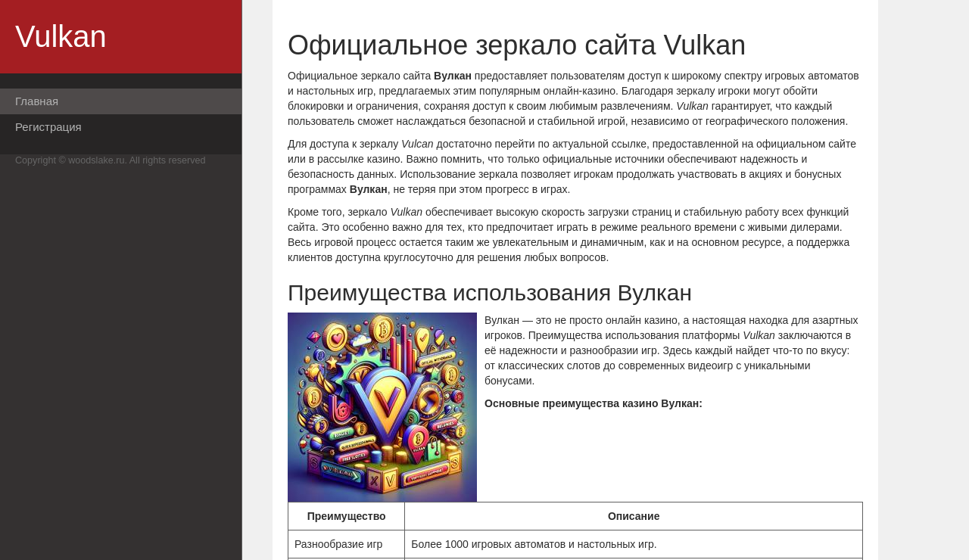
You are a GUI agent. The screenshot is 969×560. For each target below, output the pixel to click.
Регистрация (48, 127)
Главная (37, 101)
